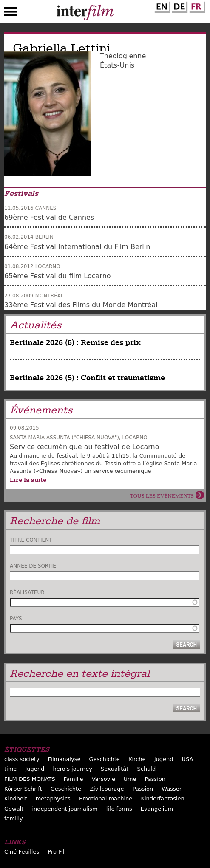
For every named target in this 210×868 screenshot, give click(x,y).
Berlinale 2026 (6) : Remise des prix (75, 343)
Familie (74, 779)
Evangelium (157, 809)
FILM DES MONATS (30, 779)
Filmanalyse (64, 759)
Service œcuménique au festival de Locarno (84, 447)
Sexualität (115, 769)
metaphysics (53, 799)
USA (188, 759)
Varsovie (104, 779)
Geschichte (105, 759)
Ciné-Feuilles (22, 852)
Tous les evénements (162, 496)
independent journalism (65, 809)
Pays (16, 619)
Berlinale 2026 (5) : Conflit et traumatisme (87, 378)
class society (22, 759)
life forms (119, 809)
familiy (14, 819)
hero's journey (72, 769)
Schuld (146, 769)
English (161, 6)
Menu (11, 14)
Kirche (137, 759)
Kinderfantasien (162, 799)
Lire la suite (28, 480)
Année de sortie (33, 566)
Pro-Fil (56, 852)
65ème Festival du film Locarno (58, 276)
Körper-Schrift (23, 789)
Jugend (164, 759)
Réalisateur (27, 592)
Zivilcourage (107, 789)
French (196, 6)
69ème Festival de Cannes (49, 217)
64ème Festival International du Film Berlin (77, 247)
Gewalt (14, 809)
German (179, 6)
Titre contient (31, 540)
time (10, 769)
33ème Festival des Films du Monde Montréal (81, 305)
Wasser (172, 789)
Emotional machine (106, 799)
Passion (155, 779)
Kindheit (16, 799)
